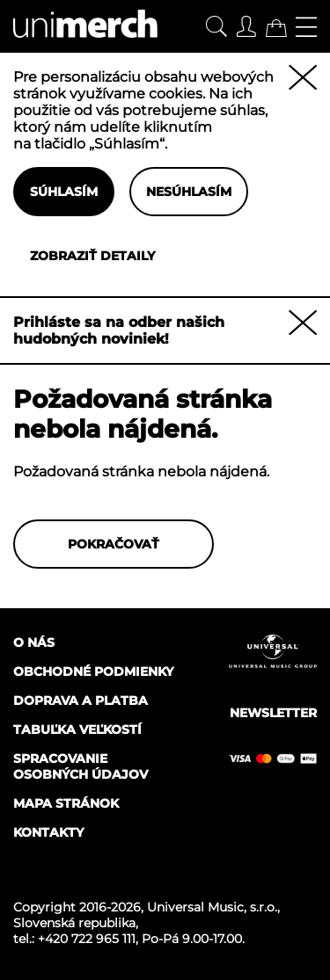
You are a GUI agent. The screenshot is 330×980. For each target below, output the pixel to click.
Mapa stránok (66, 803)
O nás (34, 642)
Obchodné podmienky (93, 671)
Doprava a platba (81, 701)
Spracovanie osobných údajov (81, 766)
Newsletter (273, 713)
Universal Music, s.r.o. (212, 907)
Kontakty (48, 832)
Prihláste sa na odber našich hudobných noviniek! (119, 330)
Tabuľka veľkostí (77, 730)
